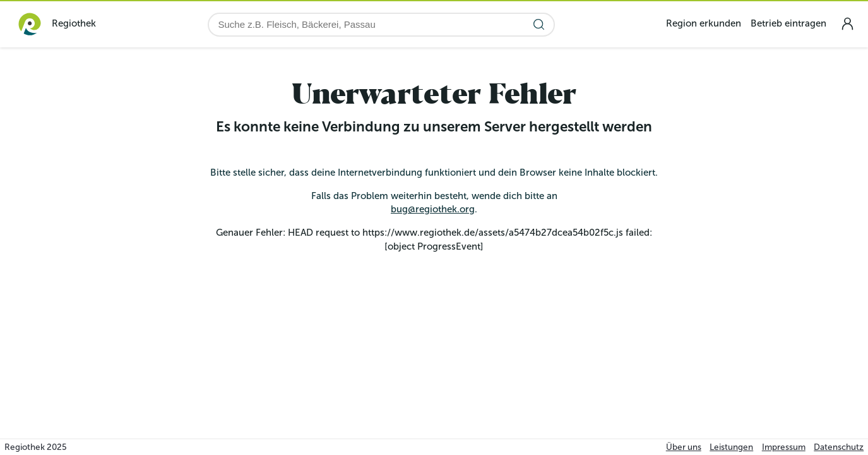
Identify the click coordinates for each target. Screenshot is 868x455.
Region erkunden (704, 23)
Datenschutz (839, 447)
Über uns (684, 447)
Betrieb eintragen (788, 23)
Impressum (784, 447)
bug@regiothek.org (433, 209)
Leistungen (731, 447)
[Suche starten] (539, 24)
